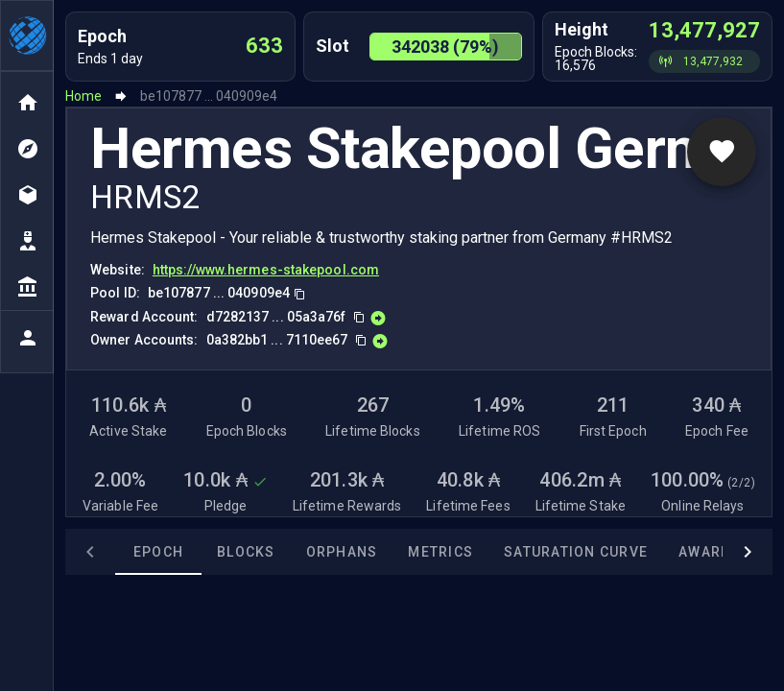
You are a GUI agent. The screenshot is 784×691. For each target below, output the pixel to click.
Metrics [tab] (391, 552)
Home (83, 96)
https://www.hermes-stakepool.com (266, 270)
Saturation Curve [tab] (526, 552)
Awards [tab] (660, 552)
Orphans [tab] (292, 552)
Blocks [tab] (196, 552)
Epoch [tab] (108, 552)
